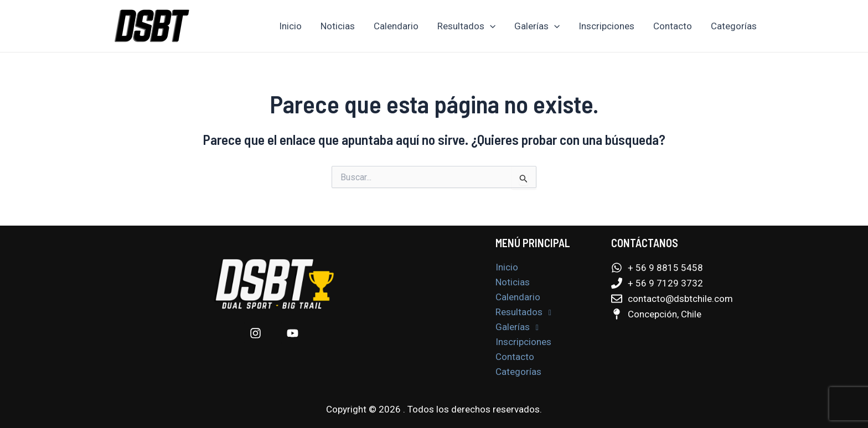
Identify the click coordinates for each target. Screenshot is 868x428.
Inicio (290, 26)
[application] (490, 26)
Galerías (537, 26)
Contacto (673, 26)
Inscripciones (606, 26)
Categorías (734, 26)
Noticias (338, 26)
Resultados (466, 26)
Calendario (396, 26)
